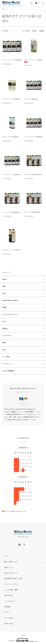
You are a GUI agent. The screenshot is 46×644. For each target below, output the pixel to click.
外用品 (4, 307)
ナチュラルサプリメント (10, 315)
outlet (4, 343)
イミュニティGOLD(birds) (11, 212)
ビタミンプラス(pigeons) (11, 137)
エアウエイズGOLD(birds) (33, 174)
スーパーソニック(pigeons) (11, 99)
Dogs (4, 286)
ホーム (4, 9)
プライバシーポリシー (12, 584)
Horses (5, 279)
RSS (6, 595)
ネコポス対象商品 (8, 371)
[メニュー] (43, 3)
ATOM (11, 595)
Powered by (23, 640)
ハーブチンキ (7, 364)
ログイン (7, 612)
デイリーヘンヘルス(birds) (11, 250)
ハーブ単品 (6, 357)
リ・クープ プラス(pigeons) (33, 137)
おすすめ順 (26, 31)
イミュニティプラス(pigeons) (12, 60)
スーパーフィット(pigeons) (11, 174)
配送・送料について (11, 562)
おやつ (4, 321)
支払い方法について (11, 573)
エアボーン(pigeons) (31, 99)
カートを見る (9, 618)
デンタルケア (7, 336)
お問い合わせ (9, 624)
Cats (4, 293)
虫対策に (5, 329)
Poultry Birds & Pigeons (10, 300)
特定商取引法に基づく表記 (13, 578)
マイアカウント (10, 601)
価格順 (34, 31)
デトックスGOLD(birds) (32, 212)
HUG (4, 350)
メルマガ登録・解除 (11, 590)
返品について (9, 567)
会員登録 (7, 607)
